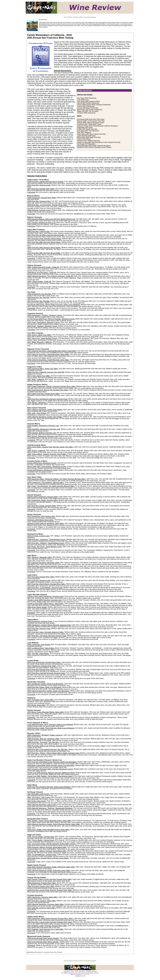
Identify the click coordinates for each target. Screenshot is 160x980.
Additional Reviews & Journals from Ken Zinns (44, 952)
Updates (93, 17)
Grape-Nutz (86, 974)
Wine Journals (85, 17)
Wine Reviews (74, 17)
